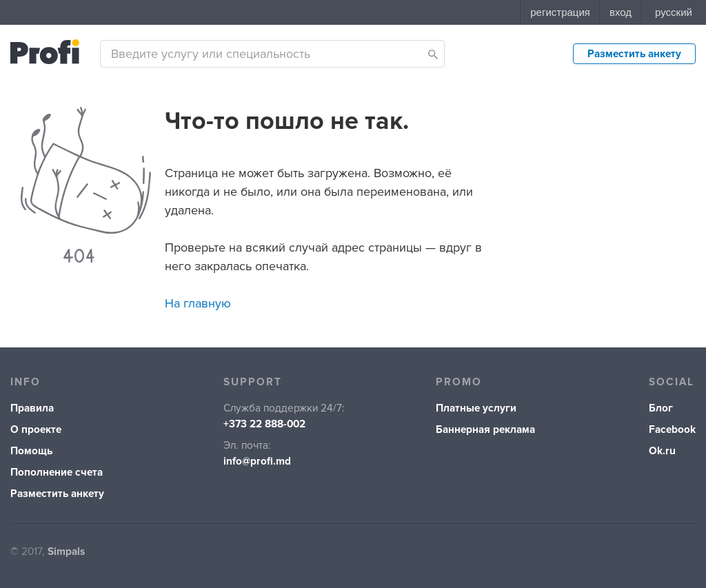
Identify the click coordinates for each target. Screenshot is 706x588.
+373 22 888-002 (264, 424)
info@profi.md (257, 462)
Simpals (66, 552)
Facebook (672, 430)
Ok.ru (662, 451)
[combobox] (272, 54)
